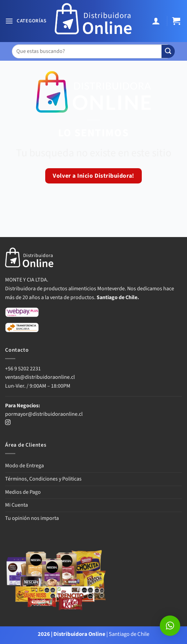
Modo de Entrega (24, 466)
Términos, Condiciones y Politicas (43, 479)
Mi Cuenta (16, 505)
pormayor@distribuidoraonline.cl (44, 414)
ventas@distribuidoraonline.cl (40, 377)
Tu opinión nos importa (32, 518)
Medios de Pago (23, 492)
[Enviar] (168, 51)
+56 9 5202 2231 (23, 369)
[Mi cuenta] (157, 21)
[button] (26, 21)
